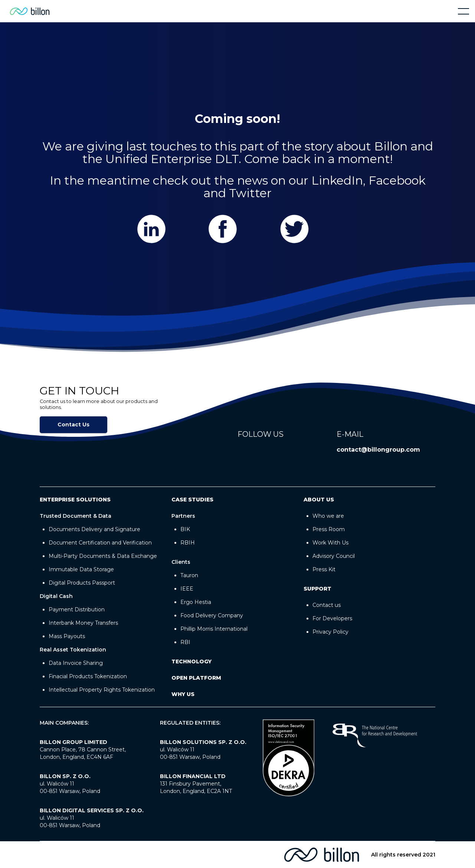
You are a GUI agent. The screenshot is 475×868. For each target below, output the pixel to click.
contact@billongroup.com (378, 450)
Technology (191, 661)
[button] (463, 11)
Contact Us (73, 425)
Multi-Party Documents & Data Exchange (103, 556)
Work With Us (330, 543)
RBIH (188, 543)
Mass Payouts (67, 636)
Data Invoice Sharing (76, 663)
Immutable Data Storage (81, 569)
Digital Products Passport (82, 583)
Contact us (327, 605)
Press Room (329, 529)
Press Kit (324, 569)
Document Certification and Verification (100, 543)
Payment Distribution (77, 609)
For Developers (332, 618)
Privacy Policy (330, 632)
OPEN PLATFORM (196, 678)
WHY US (183, 694)
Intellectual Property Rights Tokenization (102, 690)
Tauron (189, 575)
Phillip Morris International (214, 629)
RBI (185, 642)
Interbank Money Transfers (83, 623)
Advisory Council (334, 556)
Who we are (328, 516)
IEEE (187, 589)
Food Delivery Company (212, 615)
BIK (185, 529)
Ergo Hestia (196, 602)
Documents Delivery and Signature (94, 529)
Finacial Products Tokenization (88, 676)
